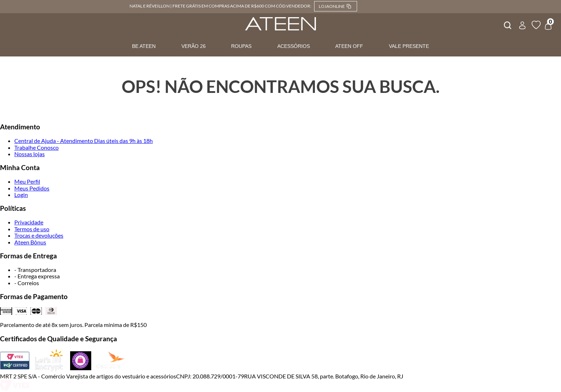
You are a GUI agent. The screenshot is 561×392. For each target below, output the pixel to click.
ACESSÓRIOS (294, 46)
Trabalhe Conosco (36, 147)
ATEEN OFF (349, 46)
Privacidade (29, 222)
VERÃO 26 (194, 46)
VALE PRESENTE (409, 46)
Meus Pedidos (32, 188)
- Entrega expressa (37, 276)
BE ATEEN (144, 46)
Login (21, 195)
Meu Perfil (27, 181)
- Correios (27, 283)
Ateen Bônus (30, 242)
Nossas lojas (30, 154)
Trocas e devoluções (39, 235)
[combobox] (507, 24)
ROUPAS (241, 46)
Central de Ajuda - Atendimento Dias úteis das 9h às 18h (84, 141)
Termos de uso (32, 229)
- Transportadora (35, 270)
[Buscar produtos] (507, 24)
